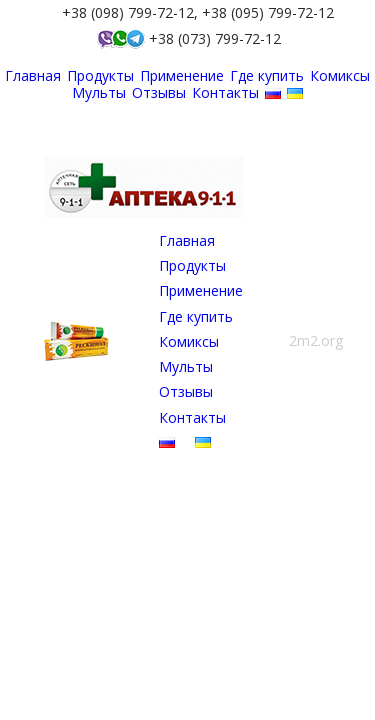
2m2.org (316, 340)
